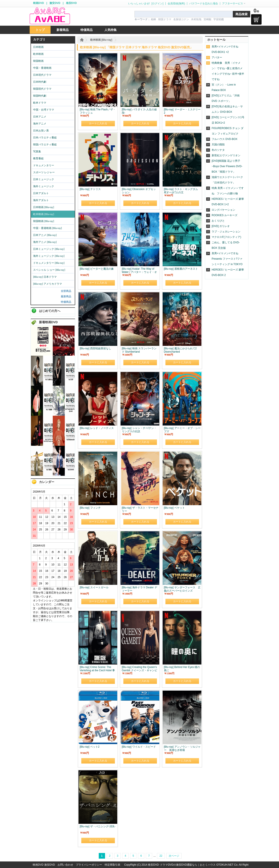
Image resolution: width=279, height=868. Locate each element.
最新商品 (66, 296)
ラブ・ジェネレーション (226, 232)
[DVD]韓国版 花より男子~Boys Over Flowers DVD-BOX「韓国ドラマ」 (227, 166)
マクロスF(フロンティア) (226, 237)
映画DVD (38, 3)
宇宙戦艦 (219, 19)
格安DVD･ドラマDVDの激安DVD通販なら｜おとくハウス (182, 865)
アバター (217, 57)
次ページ (174, 856)
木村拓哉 (196, 19)
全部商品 (66, 291)
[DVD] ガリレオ (221, 226)
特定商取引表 (112, 865)
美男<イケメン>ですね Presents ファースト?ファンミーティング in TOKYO (227, 259)
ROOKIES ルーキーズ (225, 215)
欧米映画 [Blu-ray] (101, 40)
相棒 (153, 19)
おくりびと (218, 221)
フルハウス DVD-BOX (225, 139)
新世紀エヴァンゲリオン (226, 155)
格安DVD (71, 3)
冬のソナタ (218, 150)
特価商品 (66, 302)
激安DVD (55, 3)
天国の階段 (218, 145)
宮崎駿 (208, 19)
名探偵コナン (181, 19)
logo (50, 16)
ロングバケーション (223, 210)
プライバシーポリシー (89, 865)
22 (161, 856)
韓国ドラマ (165, 19)
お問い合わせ (65, 865)
